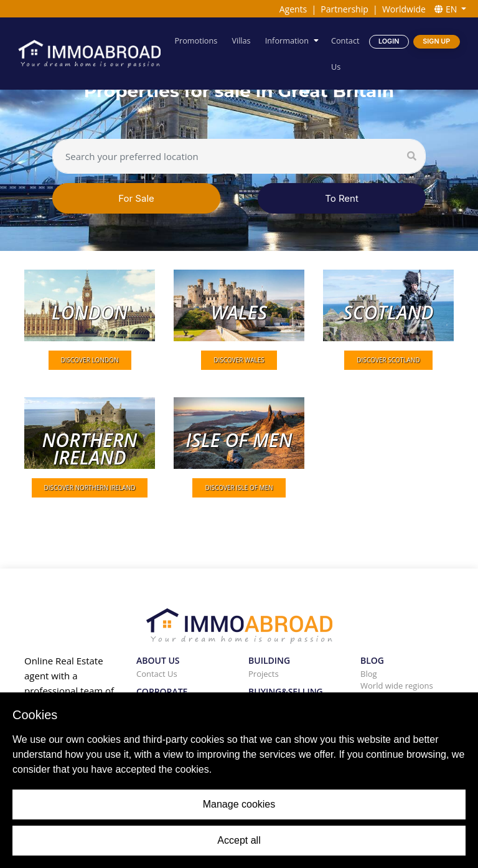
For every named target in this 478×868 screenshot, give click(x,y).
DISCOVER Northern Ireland (90, 488)
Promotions (196, 40)
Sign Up (436, 41)
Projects (264, 674)
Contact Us (345, 53)
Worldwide (404, 9)
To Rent (342, 198)
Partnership (344, 9)
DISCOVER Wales (239, 360)
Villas (241, 40)
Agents (293, 9)
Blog (369, 674)
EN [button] (447, 9)
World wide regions (397, 686)
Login (389, 41)
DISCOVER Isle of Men (239, 488)
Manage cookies (239, 804)
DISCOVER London (90, 360)
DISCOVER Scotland (388, 360)
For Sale (136, 198)
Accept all (239, 840)
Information (287, 40)
